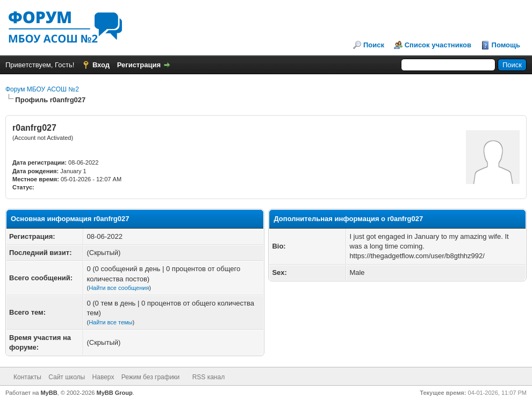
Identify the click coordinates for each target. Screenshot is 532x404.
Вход (101, 65)
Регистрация (139, 65)
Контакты (27, 377)
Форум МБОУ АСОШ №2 (42, 89)
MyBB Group (115, 393)
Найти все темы (110, 322)
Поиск (374, 45)
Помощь (506, 45)
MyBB (49, 393)
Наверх (103, 377)
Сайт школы (67, 377)
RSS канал (209, 377)
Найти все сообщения (119, 288)
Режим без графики (151, 377)
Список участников (438, 45)
